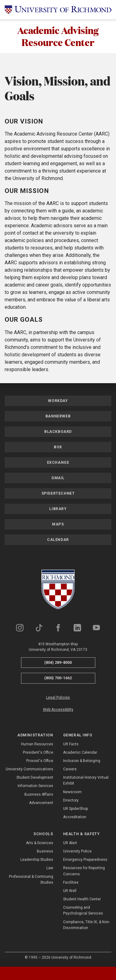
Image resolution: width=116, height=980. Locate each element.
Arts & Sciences (40, 843)
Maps (58, 524)
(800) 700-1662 (58, 678)
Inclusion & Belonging (82, 761)
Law (50, 868)
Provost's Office (40, 761)
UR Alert (70, 843)
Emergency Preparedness (85, 860)
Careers (70, 769)
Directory (71, 800)
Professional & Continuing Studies (31, 879)
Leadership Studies (37, 860)
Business (45, 851)
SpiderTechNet (58, 493)
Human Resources (37, 744)
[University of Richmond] (58, 10)
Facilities (71, 882)
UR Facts (71, 744)
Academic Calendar (80, 752)
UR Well (70, 891)
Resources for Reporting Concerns (84, 871)
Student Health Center (82, 899)
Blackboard (58, 432)
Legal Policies (58, 697)
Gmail (58, 478)
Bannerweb (58, 416)
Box (58, 447)
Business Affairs (39, 794)
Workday (58, 401)
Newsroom (72, 792)
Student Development (35, 777)
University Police (77, 851)
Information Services (35, 786)
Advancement (41, 803)
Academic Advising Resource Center (58, 36)
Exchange (58, 463)
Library (58, 509)
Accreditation (75, 817)
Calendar (58, 540)
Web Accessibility (58, 710)
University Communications (29, 769)
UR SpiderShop (75, 809)
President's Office (38, 752)
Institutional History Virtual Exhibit (86, 780)
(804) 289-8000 (58, 662)
